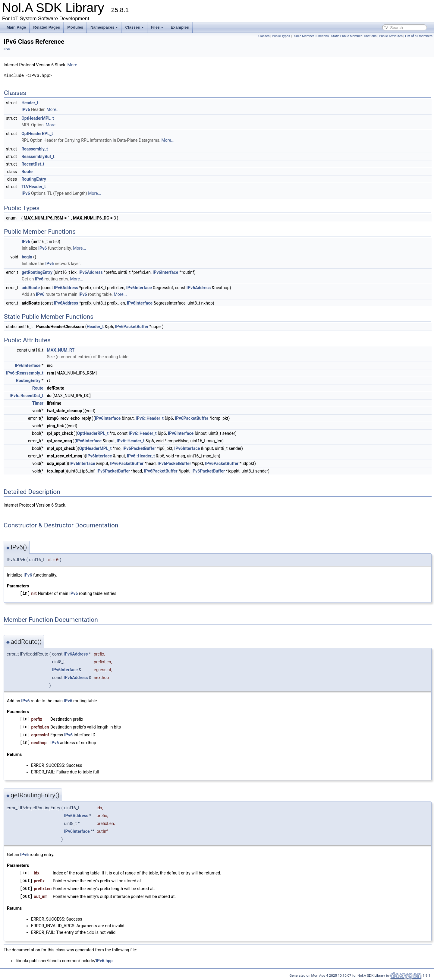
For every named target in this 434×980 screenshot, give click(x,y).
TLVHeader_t (34, 187)
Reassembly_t (35, 149)
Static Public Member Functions (354, 36)
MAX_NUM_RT (61, 350)
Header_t (30, 103)
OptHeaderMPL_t (38, 118)
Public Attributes (391, 36)
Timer (38, 403)
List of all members (419, 36)
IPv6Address (90, 272)
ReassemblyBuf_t (38, 156)
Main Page (16, 27)
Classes (134, 27)
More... (74, 65)
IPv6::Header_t (150, 418)
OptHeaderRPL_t (37, 134)
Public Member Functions (311, 36)
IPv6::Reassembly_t (25, 373)
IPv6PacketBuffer (132, 327)
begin (27, 257)
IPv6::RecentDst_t (27, 396)
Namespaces (104, 27)
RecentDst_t (33, 164)
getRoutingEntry (37, 272)
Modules (75, 27)
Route (27, 172)
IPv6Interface (165, 272)
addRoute (31, 288)
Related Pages (47, 27)
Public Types (281, 36)
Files (157, 27)
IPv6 (7, 49)
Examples (180, 27)
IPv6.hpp (104, 960)
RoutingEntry (34, 179)
